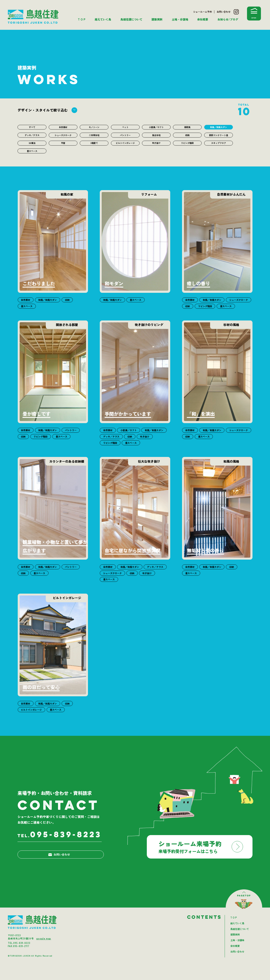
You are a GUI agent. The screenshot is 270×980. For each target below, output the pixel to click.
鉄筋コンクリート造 (219, 138)
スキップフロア (218, 149)
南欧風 (187, 127)
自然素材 (63, 127)
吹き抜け (156, 149)
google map (44, 952)
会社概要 (203, 19)
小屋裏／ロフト (156, 127)
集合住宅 (156, 137)
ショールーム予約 (202, 12)
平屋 (63, 149)
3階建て (94, 149)
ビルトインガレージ (125, 151)
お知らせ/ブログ (228, 19)
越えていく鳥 (103, 19)
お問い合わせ (224, 12)
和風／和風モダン (219, 127)
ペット (125, 127)
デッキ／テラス (32, 137)
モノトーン (94, 127)
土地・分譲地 (180, 19)
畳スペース (32, 162)
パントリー (125, 137)
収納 (187, 137)
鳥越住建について (131, 19)
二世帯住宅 (94, 137)
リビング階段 (187, 149)
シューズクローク (63, 137)
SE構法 (32, 149)
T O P (82, 19)
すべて (32, 127)
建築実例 (157, 19)
